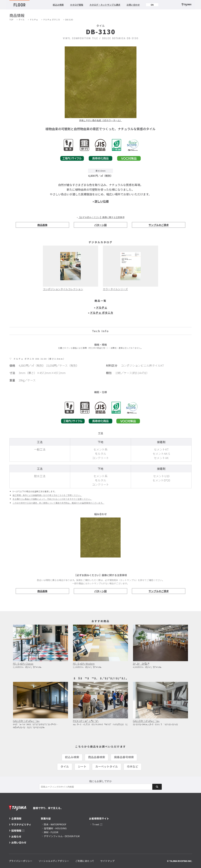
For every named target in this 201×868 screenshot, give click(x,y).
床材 (51, 832)
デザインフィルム (62, 836)
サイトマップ (107, 861)
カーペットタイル (107, 766)
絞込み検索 (58, 5)
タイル (22, 20)
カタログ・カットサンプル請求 (105, 5)
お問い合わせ (133, 5)
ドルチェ (34, 20)
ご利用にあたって (85, 861)
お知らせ (16, 836)
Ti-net (96, 824)
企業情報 (16, 818)
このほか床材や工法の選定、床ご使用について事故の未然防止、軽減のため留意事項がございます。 (58, 503)
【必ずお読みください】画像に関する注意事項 (101, 217)
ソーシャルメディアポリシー (54, 861)
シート (82, 766)
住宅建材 (55, 828)
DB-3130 (69, 20)
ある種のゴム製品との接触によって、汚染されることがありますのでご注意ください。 (52, 499)
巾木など (133, 766)
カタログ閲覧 (77, 5)
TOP (11, 20)
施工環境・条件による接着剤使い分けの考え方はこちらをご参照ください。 (47, 495)
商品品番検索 (97, 757)
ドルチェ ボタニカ (52, 20)
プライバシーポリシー (21, 861)
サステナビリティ (21, 824)
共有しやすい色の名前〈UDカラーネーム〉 (100, 120)
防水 (55, 824)
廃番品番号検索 (124, 757)
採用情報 (16, 831)
